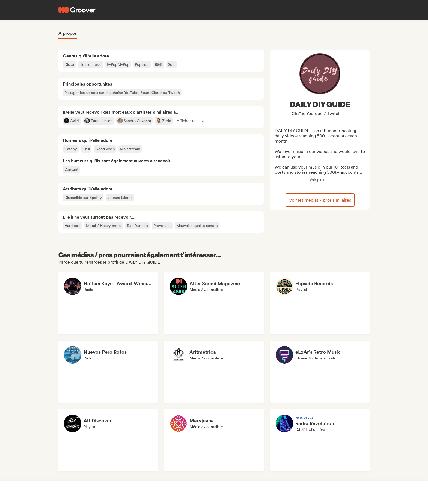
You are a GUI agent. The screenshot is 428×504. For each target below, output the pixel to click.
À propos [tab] (68, 33)
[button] (190, 121)
